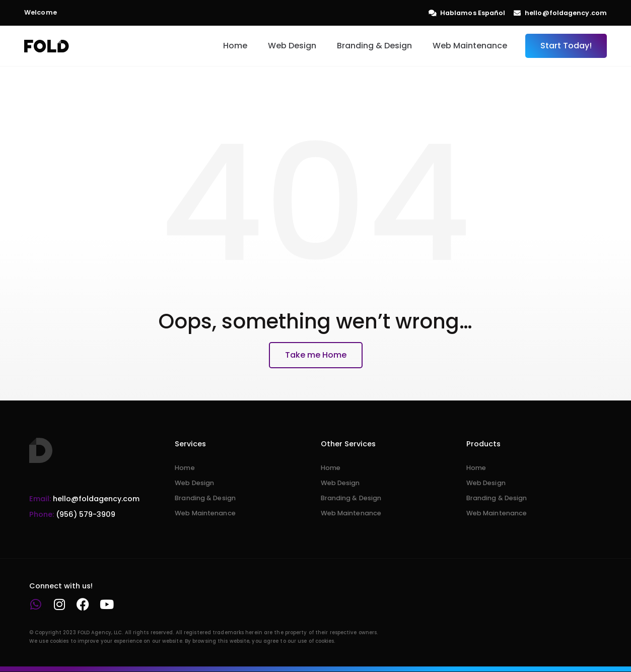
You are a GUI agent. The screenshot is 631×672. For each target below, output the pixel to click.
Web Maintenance (470, 46)
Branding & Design (374, 46)
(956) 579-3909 (72, 514)
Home (235, 46)
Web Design (292, 46)
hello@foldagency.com (84, 499)
